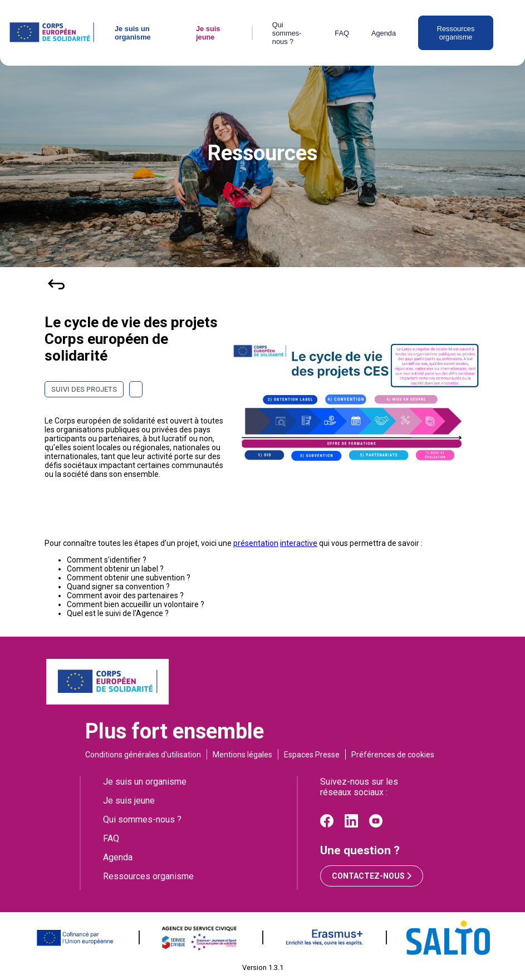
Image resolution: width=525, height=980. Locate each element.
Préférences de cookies (393, 755)
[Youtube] (376, 824)
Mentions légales (242, 755)
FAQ (342, 33)
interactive (299, 543)
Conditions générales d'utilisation (143, 755)
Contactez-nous (372, 876)
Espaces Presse (312, 755)
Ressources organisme (456, 33)
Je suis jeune (208, 33)
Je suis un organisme (133, 33)
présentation (256, 543)
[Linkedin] (351, 824)
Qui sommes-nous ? (287, 33)
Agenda (384, 33)
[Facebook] (327, 824)
